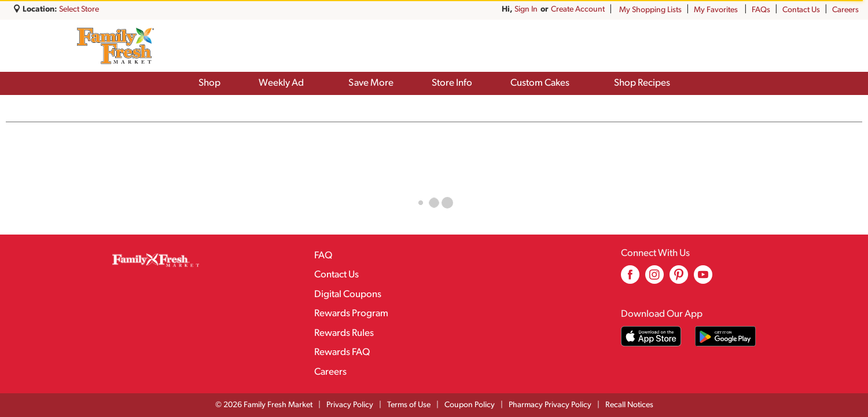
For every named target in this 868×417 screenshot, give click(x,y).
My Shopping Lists (650, 10)
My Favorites (717, 10)
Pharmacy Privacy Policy (550, 405)
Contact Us (801, 10)
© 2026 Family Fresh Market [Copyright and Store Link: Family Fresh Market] (264, 405)
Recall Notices (629, 405)
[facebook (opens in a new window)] (630, 279)
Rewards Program (351, 314)
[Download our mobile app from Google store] (725, 336)
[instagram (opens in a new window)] (654, 279)
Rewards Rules (344, 333)
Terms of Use (409, 405)
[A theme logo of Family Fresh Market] (115, 46)
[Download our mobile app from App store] (651, 336)
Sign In (526, 10)
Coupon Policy (470, 405)
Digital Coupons (348, 295)
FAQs (761, 10)
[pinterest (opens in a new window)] (679, 279)
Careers (845, 10)
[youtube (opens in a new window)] (703, 279)
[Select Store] (80, 10)
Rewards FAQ (342, 352)
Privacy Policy (350, 405)
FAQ (323, 256)
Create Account (578, 10)
